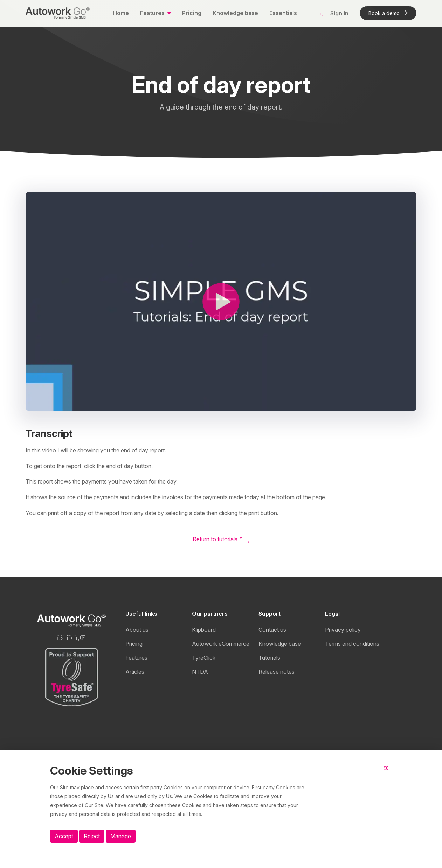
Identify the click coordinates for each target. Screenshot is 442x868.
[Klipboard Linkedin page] (81, 637)
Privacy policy (343, 630)
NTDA (200, 672)
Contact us (272, 630)
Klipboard (204, 630)
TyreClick (204, 658)
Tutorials (269, 658)
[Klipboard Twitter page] (70, 637)
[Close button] (388, 774)
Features (136, 658)
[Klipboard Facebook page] (60, 637)
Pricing (192, 13)
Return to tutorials (221, 539)
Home (121, 13)
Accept (64, 836)
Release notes (277, 672)
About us (137, 630)
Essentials (283, 13)
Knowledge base (235, 13)
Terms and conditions (352, 644)
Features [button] (153, 13)
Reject (92, 836)
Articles (135, 672)
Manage (121, 836)
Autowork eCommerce (221, 644)
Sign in (334, 13)
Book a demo (388, 13)
